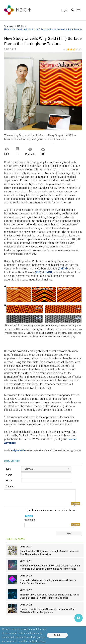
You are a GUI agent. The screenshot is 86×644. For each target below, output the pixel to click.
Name (9, 475)
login (64, 10)
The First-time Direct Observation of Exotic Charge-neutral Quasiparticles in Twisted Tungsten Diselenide (50, 596)
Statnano (9, 26)
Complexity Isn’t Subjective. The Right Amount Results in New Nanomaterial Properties (49, 553)
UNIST (48, 272)
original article (19, 450)
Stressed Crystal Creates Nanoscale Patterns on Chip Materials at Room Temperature (48, 611)
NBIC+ (21, 26)
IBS (38, 272)
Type (8, 469)
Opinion (10, 486)
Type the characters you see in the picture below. (51, 510)
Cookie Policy (39, 641)
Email (9, 480)
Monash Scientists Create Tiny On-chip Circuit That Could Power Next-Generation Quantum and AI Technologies (50, 567)
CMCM (63, 268)
